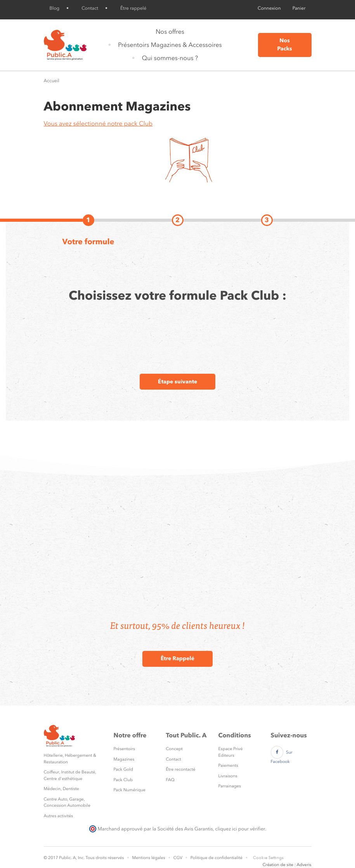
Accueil (52, 81)
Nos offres (170, 32)
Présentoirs (124, 749)
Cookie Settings (268, 858)
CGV (178, 858)
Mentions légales (148, 858)
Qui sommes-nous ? (170, 58)
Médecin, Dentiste (61, 789)
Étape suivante (177, 381)
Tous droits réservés (105, 858)
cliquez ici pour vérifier (240, 829)
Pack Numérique (130, 790)
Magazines (124, 759)
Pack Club (123, 780)
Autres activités (59, 816)
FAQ (170, 780)
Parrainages (230, 786)
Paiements (228, 765)
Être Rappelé (177, 659)
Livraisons (228, 776)
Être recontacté (181, 769)
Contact (90, 8)
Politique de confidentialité (216, 858)
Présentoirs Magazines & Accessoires (170, 45)
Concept (174, 749)
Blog (55, 8)
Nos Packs (284, 45)
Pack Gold (124, 769)
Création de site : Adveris (287, 865)
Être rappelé (133, 8)
